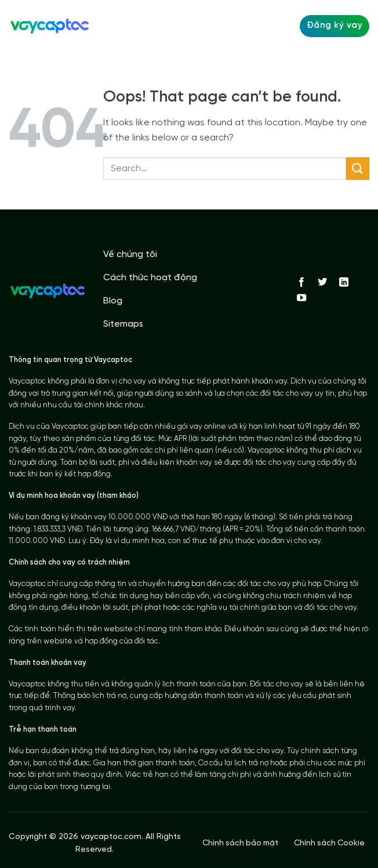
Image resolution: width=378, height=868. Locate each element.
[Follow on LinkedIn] (344, 283)
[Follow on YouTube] (301, 298)
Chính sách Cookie (329, 843)
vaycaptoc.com (111, 837)
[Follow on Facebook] (301, 283)
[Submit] (358, 169)
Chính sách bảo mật (240, 843)
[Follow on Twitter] (322, 283)
